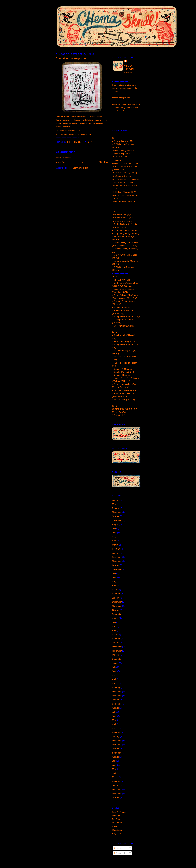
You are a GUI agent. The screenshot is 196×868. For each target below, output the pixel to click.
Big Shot (116, 819)
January (116, 500)
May (114, 504)
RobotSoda (117, 830)
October (116, 516)
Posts (117, 848)
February (116, 508)
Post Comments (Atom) (79, 168)
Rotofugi (116, 816)
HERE (78, 130)
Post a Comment (63, 158)
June (114, 533)
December (117, 557)
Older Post (104, 162)
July (114, 529)
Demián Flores (119, 812)
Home (82, 162)
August (115, 524)
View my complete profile (130, 69)
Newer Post (61, 162)
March (115, 545)
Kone (115, 826)
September (117, 520)
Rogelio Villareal (120, 833)
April (114, 541)
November (117, 512)
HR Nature (117, 823)
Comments (120, 853)
